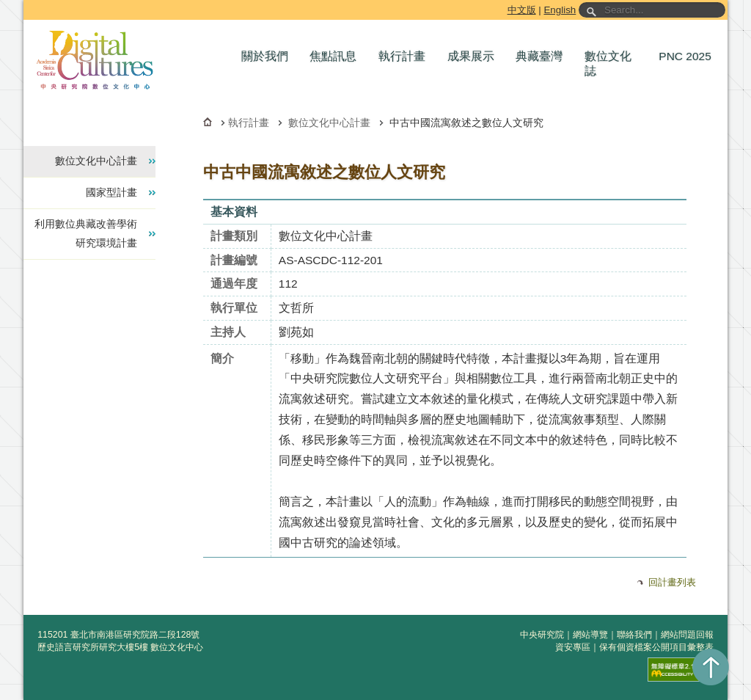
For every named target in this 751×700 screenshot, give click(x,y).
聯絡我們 (634, 635)
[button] (268, 56)
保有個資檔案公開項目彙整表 (656, 647)
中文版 (522, 10)
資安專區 (573, 647)
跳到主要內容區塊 (26, 3)
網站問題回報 (687, 635)
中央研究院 (542, 635)
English (560, 10)
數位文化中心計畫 (329, 123)
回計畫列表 (672, 582)
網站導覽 (590, 635)
